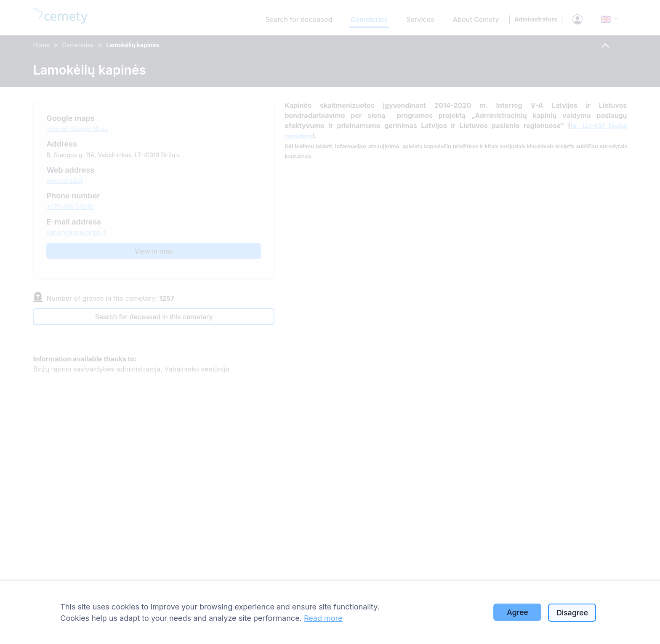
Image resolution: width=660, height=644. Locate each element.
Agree (518, 612)
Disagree (572, 613)
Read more (323, 618)
